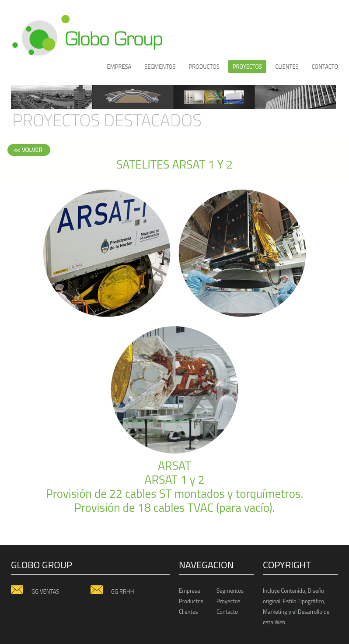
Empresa (119, 67)
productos (204, 67)
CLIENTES (287, 67)
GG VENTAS (35, 591)
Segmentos (160, 67)
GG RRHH (112, 591)
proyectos (247, 67)
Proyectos (229, 601)
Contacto (325, 67)
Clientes (188, 612)
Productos (191, 601)
